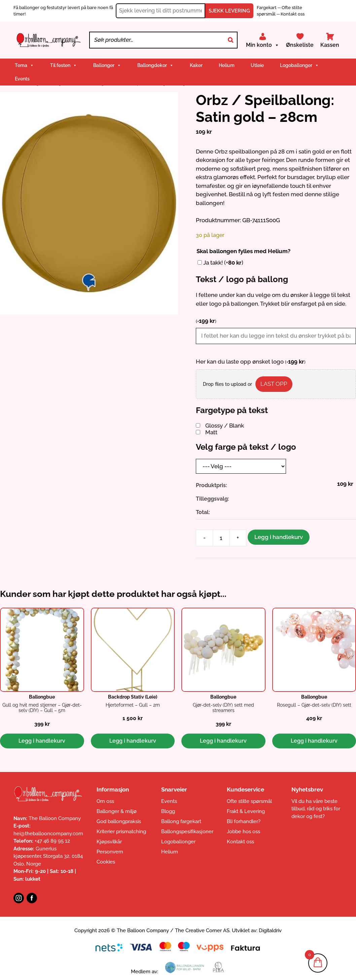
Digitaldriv (270, 931)
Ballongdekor (155, 65)
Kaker (196, 65)
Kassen (330, 45)
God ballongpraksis (119, 821)
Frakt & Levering (246, 811)
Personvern (110, 852)
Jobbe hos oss (243, 832)
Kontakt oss (293, 14)
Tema (24, 65)
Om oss (105, 801)
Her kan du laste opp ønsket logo (251, 362)
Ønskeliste (300, 45)
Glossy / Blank (225, 426)
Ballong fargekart (181, 821)
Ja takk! (223, 263)
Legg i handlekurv (279, 537)
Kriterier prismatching (121, 832)
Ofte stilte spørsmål (249, 801)
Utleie (257, 65)
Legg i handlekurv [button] (42, 741)
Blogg (168, 811)
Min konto (263, 45)
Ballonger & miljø (117, 811)
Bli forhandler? (244, 821)
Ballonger (107, 65)
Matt (211, 432)
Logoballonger (299, 65)
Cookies (106, 862)
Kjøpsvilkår (109, 842)
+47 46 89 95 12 (52, 841)
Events (22, 79)
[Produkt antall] (221, 538)
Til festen (64, 65)
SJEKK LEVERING (229, 11)
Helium (227, 65)
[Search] (230, 40)
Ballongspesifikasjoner (187, 832)
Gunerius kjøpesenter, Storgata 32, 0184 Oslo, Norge (48, 856)
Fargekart (267, 8)
